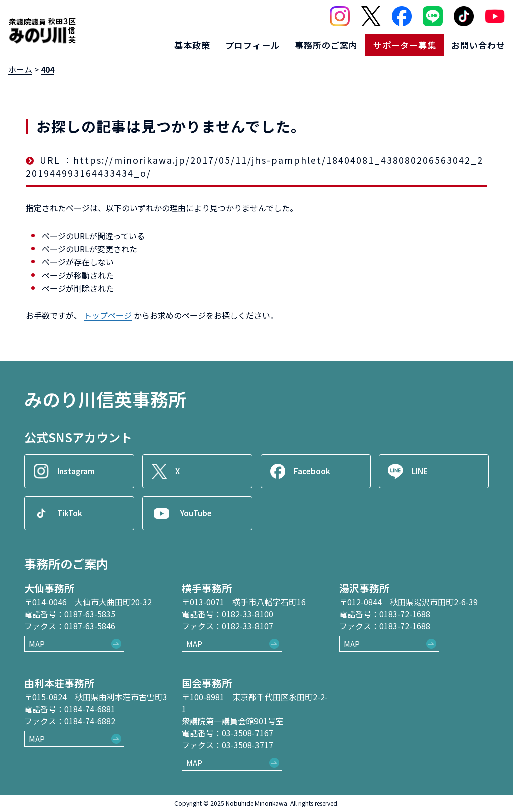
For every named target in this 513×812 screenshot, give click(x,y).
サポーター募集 (399, 43)
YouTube (198, 513)
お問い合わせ (476, 43)
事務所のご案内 (316, 43)
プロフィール (238, 43)
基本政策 (174, 43)
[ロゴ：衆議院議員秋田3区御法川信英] (42, 29)
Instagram (78, 471)
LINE (422, 471)
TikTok (71, 513)
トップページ (108, 315)
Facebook (313, 471)
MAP (37, 644)
